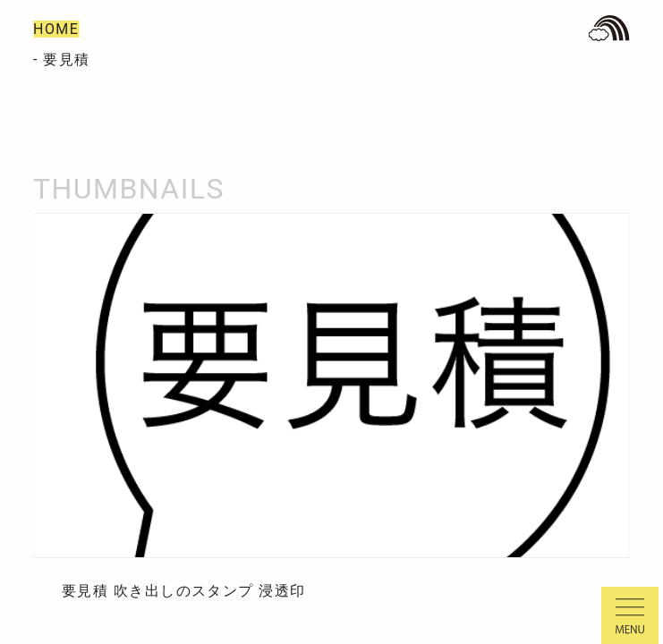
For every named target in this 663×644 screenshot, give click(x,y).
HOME (56, 29)
